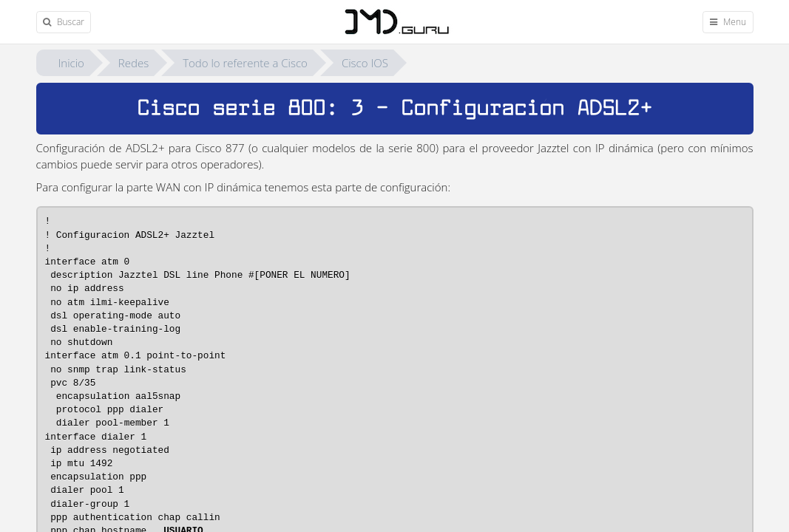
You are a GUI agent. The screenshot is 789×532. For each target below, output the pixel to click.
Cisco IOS (365, 63)
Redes (133, 63)
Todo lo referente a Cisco (245, 63)
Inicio (71, 63)
